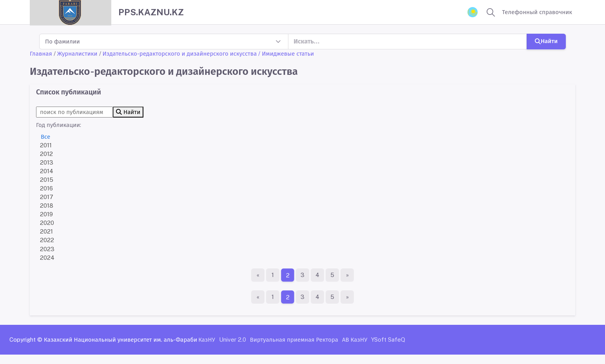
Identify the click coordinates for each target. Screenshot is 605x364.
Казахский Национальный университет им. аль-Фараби (120, 340)
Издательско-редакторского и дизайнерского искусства (180, 53)
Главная (41, 53)
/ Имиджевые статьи (286, 53)
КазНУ (207, 340)
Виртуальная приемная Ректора (294, 340)
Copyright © (26, 340)
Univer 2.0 (233, 340)
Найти (546, 41)
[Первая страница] (258, 275)
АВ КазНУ (355, 340)
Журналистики (77, 53)
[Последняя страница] (347, 275)
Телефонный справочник (537, 12)
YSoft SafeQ (388, 340)
